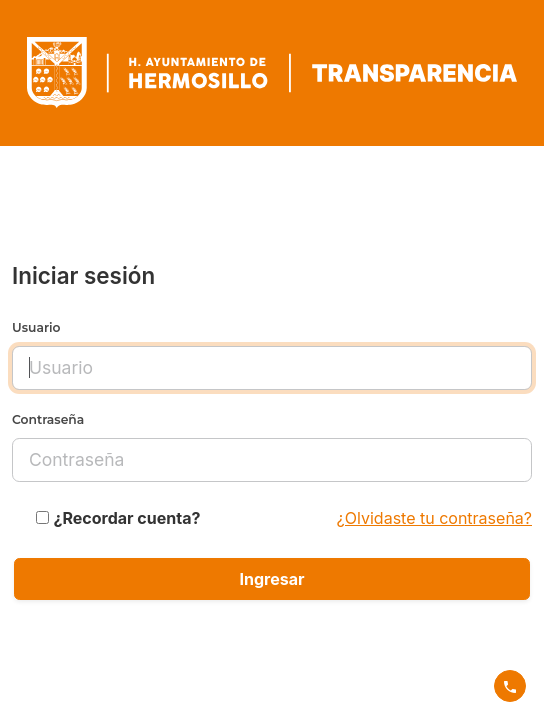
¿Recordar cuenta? (127, 518)
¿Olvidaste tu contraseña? (434, 518)
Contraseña (48, 419)
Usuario (36, 327)
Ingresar (272, 579)
